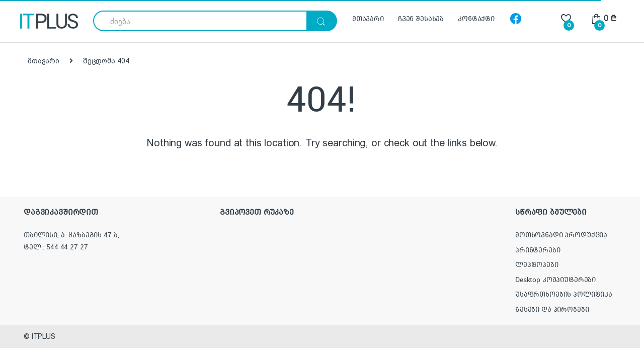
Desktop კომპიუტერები (555, 280)
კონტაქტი (476, 19)
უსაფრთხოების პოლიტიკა (564, 294)
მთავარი (368, 19)
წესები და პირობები (552, 309)
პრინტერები (538, 250)
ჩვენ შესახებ (421, 19)
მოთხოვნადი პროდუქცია (561, 235)
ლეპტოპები (537, 264)
